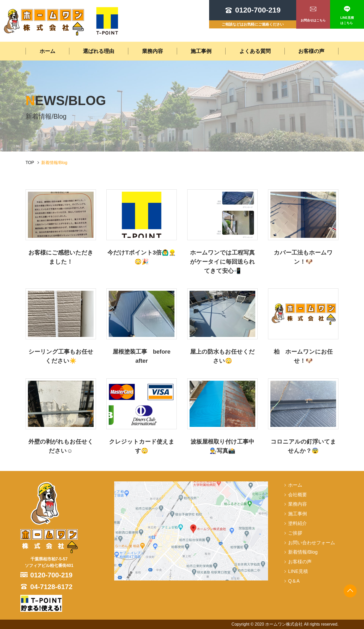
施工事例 (201, 51)
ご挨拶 (295, 533)
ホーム (47, 51)
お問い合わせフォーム (312, 543)
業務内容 (153, 51)
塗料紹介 (298, 523)
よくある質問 (255, 51)
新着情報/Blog (303, 552)
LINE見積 (298, 571)
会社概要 (298, 495)
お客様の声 (311, 51)
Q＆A (294, 581)
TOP (30, 163)
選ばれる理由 (99, 51)
